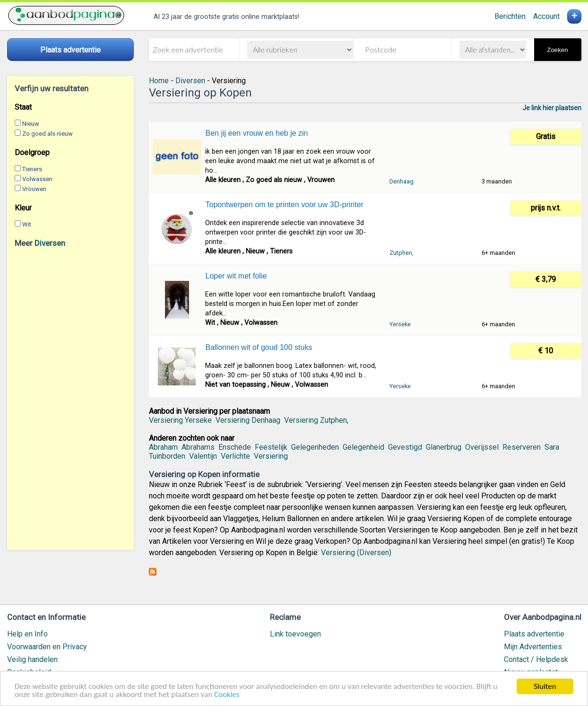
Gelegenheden (315, 447)
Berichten (510, 16)
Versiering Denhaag (248, 420)
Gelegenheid (363, 447)
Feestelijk (271, 447)
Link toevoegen (295, 634)
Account (546, 16)
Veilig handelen (32, 659)
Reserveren (522, 447)
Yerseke (400, 324)
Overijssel (482, 447)
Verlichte (235, 456)
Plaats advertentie (534, 634)
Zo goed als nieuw (48, 134)
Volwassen (37, 179)
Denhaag (402, 181)
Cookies (227, 695)
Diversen (50, 243)
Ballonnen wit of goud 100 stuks (259, 347)
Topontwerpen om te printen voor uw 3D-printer (284, 205)
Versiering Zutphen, (316, 420)
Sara (552, 447)
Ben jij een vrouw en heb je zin (256, 133)
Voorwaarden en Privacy (47, 647)
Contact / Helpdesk (536, 659)
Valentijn (203, 456)
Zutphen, (402, 253)
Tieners (32, 169)
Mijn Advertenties (533, 647)
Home (159, 81)
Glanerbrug (444, 447)
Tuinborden (167, 456)
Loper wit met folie (236, 276)
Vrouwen (34, 189)
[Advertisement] (70, 399)
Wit (27, 224)
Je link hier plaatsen (552, 108)
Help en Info (27, 634)
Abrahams (198, 447)
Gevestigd (405, 447)
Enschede (235, 447)
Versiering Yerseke (180, 420)
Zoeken (557, 50)
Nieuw (31, 124)
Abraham (163, 447)
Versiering (271, 456)
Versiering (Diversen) (356, 553)
